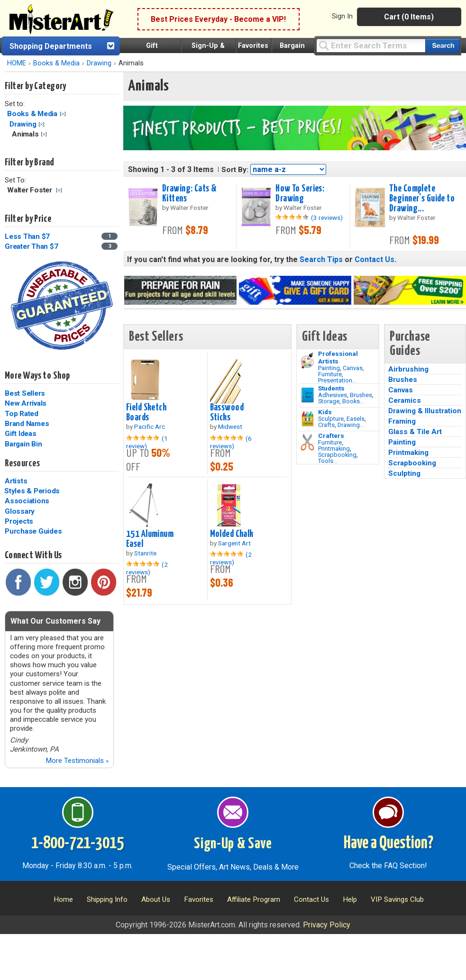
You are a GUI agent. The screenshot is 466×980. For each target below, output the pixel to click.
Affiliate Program (254, 899)
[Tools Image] (307, 443)
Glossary (20, 511)
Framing (402, 421)
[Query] (371, 45)
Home (63, 899)
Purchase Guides (33, 531)
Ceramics (405, 400)
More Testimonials (77, 761)
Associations (27, 501)
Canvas (353, 368)
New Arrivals (26, 403)
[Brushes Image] (307, 395)
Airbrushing (408, 369)
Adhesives (333, 395)
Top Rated (22, 414)
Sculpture (331, 419)
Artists (16, 481)
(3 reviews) (327, 218)
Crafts (326, 425)
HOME (17, 63)
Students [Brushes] (331, 388)
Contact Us (375, 259)
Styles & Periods (32, 491)
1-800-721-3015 (78, 844)
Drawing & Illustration (425, 411)
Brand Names (27, 424)
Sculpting (404, 473)
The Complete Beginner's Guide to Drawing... (422, 199)
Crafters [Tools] (331, 436)
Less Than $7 (27, 236)
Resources (22, 463)
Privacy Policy (327, 925)
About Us (156, 899)
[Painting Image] (307, 361)
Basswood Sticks (227, 413)
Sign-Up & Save (233, 844)
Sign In (342, 16)
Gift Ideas (21, 434)
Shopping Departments (51, 46)
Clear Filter (63, 114)
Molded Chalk (232, 534)
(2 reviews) (147, 568)
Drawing (99, 63)
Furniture (330, 374)
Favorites (253, 46)
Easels (356, 419)
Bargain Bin (23, 444)
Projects (19, 521)
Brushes (361, 395)
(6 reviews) (231, 442)
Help (350, 899)
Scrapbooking (337, 455)
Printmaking (334, 449)
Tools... (328, 461)
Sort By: (235, 170)
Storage (329, 401)
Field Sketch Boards (146, 413)
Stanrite (145, 553)
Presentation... (337, 380)
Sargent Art (234, 543)
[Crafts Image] (307, 419)
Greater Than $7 (31, 246)
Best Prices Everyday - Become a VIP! (218, 19)
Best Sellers (25, 393)
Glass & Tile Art (415, 432)
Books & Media (56, 63)
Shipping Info (107, 899)
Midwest (230, 426)
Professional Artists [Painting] (338, 357)
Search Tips (321, 259)
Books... (353, 401)
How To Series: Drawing (300, 194)
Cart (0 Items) (409, 17)
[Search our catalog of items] (443, 46)
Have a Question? (388, 844)
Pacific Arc (150, 426)
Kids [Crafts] (325, 412)
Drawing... (351, 425)
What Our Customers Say (55, 621)
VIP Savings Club (397, 899)
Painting (329, 368)
